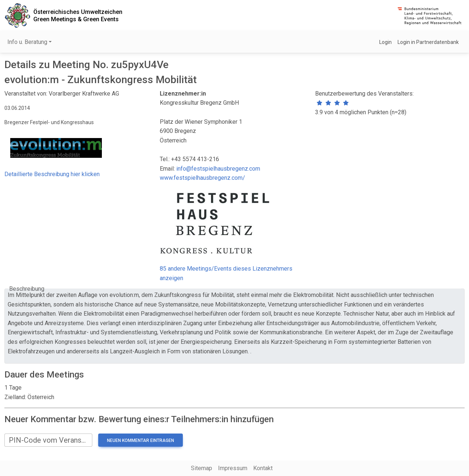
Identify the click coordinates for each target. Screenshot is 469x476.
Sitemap (202, 468)
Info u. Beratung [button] (27, 42)
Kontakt (263, 468)
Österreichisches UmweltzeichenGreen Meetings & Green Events (78, 15)
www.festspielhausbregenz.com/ (202, 178)
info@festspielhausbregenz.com (218, 169)
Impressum (233, 468)
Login (385, 42)
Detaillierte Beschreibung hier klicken (52, 174)
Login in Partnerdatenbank (428, 42)
